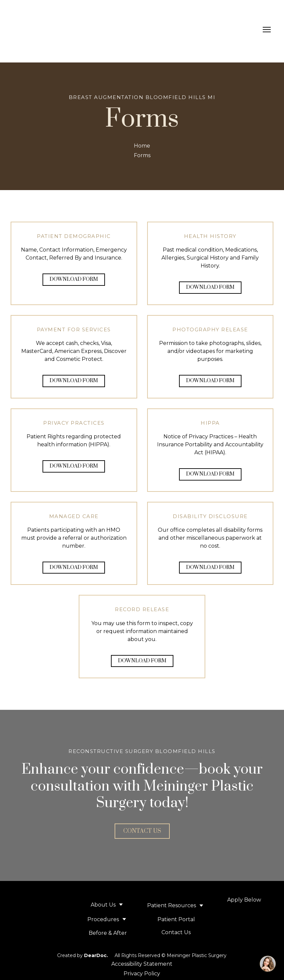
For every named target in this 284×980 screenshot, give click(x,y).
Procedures (103, 919)
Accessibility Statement (142, 964)
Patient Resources (172, 905)
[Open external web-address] (244, 917)
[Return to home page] (42, 30)
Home (142, 146)
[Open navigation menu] (267, 30)
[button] (74, 279)
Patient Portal (176, 919)
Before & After (108, 933)
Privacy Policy (142, 974)
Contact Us (176, 932)
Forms (142, 155)
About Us (103, 905)
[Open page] (244, 935)
